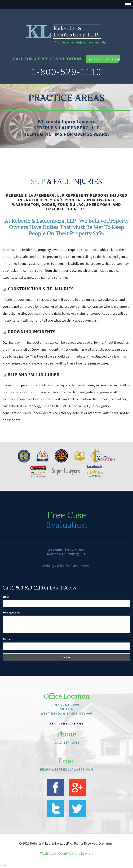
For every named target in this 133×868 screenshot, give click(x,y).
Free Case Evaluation (103, 59)
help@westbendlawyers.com (67, 769)
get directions (66, 723)
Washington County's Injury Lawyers (66, 853)
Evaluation (66, 525)
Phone (6, 639)
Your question (11, 612)
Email (6, 596)
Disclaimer (106, 843)
